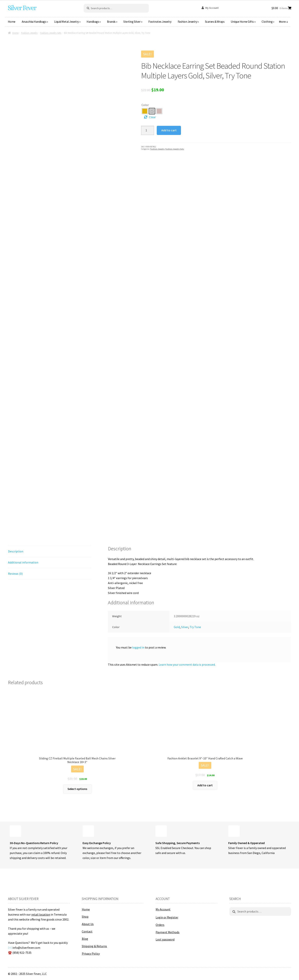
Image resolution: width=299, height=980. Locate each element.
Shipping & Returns (94, 946)
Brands (111, 22)
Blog (85, 939)
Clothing (267, 22)
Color (145, 105)
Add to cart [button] (205, 785)
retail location (41, 914)
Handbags (93, 22)
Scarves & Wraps (215, 22)
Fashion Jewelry (187, 22)
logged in (138, 647)
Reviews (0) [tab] (15, 574)
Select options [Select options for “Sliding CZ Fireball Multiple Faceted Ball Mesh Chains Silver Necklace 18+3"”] (77, 789)
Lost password (165, 939)
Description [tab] (16, 551)
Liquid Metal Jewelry (66, 22)
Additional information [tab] (23, 562)
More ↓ (284, 22)
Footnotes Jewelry (160, 22)
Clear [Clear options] (152, 117)
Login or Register (167, 917)
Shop (85, 917)
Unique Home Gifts (242, 22)
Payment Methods (168, 932)
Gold (177, 627)
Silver (185, 627)
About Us (88, 924)
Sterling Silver (132, 22)
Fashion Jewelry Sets (51, 33)
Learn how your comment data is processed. (187, 665)
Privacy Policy (91, 954)
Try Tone (195, 627)
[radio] (145, 111)
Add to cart (169, 130)
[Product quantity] (148, 130)
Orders (160, 925)
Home (12, 22)
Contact (87, 931)
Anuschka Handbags (34, 22)
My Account (212, 8)
